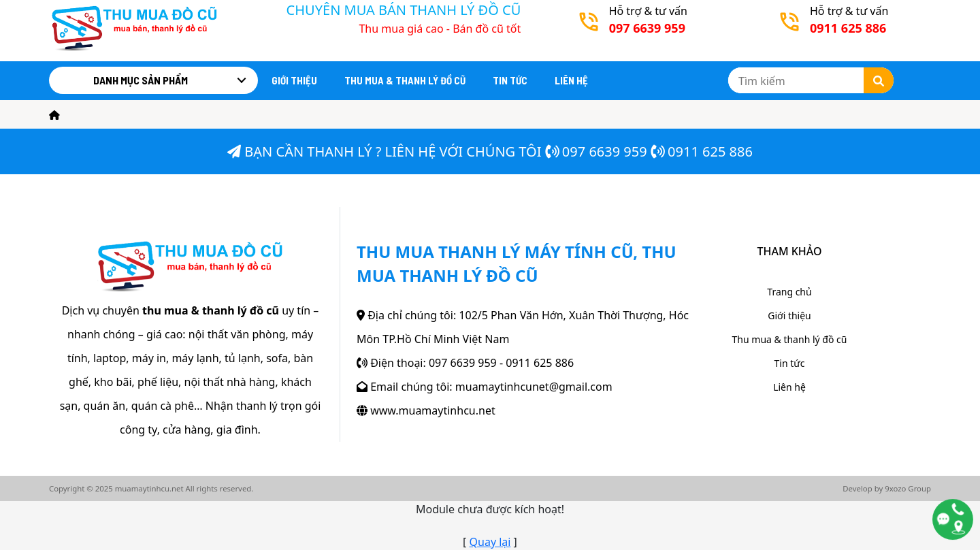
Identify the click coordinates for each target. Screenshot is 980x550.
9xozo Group (908, 488)
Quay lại (490, 542)
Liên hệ (571, 80)
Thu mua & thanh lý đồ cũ (405, 80)
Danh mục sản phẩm (141, 80)
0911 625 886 (710, 151)
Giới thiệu (294, 80)
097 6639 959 (605, 151)
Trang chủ (789, 292)
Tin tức (510, 80)
